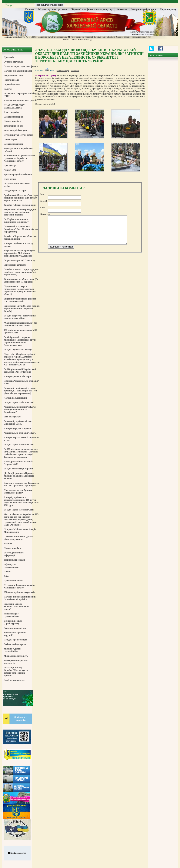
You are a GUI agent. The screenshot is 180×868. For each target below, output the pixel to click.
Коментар (45, 214)
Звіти (7, 576)
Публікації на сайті (14, 581)
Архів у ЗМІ (10, 170)
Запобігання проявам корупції (15, 634)
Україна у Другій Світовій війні (20, 205)
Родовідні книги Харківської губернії (18, 150)
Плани (7, 572)
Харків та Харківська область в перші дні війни (20, 238)
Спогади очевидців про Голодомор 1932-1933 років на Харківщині (21, 484)
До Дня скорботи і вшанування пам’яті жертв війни (20, 317)
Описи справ (10, 139)
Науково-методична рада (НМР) (20, 101)
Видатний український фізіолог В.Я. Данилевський (20, 300)
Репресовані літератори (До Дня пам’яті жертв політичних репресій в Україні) (20, 212)
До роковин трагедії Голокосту (19, 260)
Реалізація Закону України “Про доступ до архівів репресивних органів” (16, 672)
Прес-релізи (10, 179)
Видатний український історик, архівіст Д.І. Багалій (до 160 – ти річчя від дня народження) (20, 391)
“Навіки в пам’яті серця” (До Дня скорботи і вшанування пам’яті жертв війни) (21, 272)
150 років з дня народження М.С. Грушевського (21, 331)
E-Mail (44, 201)
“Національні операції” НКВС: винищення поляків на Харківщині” (20, 410)
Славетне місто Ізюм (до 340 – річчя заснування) (19, 538)
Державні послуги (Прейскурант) (13, 622)
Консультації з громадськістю (11, 615)
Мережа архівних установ (53, 9)
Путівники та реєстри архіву (18, 135)
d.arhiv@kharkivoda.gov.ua (143, 32)
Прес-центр (10, 165)
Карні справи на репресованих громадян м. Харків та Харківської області (19, 158)
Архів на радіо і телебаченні (18, 174)
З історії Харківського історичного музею (22, 439)
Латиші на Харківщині (16, 398)
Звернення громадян (14, 560)
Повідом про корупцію (15, 640)
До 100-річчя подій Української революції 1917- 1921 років (20, 371)
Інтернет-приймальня (144, 9)
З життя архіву (11, 112)
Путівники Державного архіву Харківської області (19, 586)
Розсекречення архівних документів (16, 662)
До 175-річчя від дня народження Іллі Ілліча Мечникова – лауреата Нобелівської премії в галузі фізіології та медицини (21, 453)
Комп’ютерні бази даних (16, 130)
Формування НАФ (13, 75)
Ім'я (42, 194)
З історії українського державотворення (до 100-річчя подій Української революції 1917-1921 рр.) (21, 501)
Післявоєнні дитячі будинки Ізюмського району (18, 491)
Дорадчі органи (12, 84)
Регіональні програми (15, 644)
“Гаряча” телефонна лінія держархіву (92, 9)
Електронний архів (14, 117)
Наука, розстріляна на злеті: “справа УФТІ (18, 463)
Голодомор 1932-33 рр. (15, 191)
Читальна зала (11, 80)
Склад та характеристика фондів (21, 66)
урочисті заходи (62, 71)
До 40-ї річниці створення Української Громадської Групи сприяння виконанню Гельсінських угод (20, 341)
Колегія (8, 89)
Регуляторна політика (15, 628)
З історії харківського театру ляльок (18, 245)
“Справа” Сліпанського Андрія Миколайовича (20, 531)
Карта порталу (168, 9)
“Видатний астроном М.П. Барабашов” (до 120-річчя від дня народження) (21, 229)
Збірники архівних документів (19, 592)
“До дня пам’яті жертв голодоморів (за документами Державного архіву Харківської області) (20, 290)
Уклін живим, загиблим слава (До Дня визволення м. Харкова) (21, 280)
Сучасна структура (14, 62)
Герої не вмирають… (15, 680)
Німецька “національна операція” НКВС (21, 382)
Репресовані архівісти (15, 265)
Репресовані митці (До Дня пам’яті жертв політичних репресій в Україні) (22, 309)
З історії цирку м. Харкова (17, 428)
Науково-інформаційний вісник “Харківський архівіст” (20, 598)
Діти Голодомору (12, 417)
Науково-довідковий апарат (18, 71)
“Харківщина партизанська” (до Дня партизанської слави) (20, 324)
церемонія (75, 71)
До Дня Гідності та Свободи (18, 350)
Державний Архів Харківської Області (90, 22)
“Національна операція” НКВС (20, 433)
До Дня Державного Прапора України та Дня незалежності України (19, 476)
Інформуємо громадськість (11, 566)
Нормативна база (13, 121)
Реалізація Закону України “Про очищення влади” (16, 607)
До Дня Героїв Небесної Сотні (19, 402)
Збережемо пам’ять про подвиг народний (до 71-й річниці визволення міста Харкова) (20, 253)
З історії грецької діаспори (17, 376)
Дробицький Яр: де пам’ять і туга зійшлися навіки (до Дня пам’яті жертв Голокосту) (21, 198)
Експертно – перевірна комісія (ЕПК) (19, 95)
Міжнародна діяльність (16, 656)
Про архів (9, 57)
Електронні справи (14, 144)
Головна (30, 9)
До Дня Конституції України (18, 469)
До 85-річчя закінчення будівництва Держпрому (16, 221)
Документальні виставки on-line (17, 185)
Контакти (122, 9)
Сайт (43, 207)
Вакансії (8, 544)
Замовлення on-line (13, 126)
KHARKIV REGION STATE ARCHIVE (14, 106)
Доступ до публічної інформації (14, 554)
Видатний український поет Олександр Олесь (18, 423)
